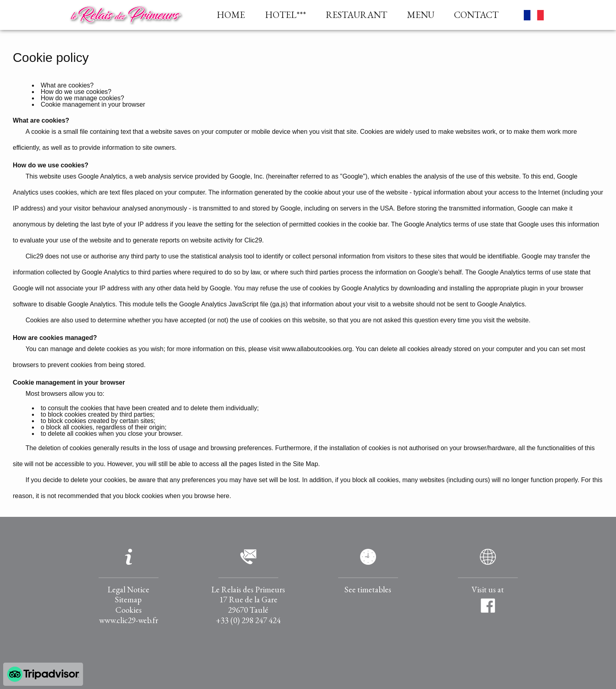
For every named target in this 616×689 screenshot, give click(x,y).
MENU (421, 15)
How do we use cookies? (76, 92)
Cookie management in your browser (93, 104)
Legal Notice (128, 589)
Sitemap (128, 599)
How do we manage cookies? (82, 98)
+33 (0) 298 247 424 (248, 620)
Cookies (129, 610)
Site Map (306, 464)
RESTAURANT (357, 15)
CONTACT (476, 15)
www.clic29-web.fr (129, 620)
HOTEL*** (286, 15)
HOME (231, 15)
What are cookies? (67, 85)
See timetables (368, 589)
